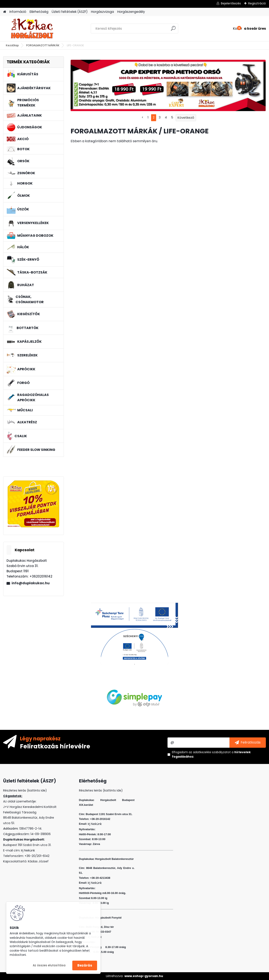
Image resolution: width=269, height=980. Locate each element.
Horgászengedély (131, 12)
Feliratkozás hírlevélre (55, 746)
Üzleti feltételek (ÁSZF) (70, 12)
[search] (173, 30)
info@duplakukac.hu (31, 583)
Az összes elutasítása (49, 965)
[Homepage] (5, 12)
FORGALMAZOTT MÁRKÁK (43, 45)
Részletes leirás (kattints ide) (101, 790)
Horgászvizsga (102, 12)
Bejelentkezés (231, 3)
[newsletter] (248, 742)
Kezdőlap (12, 45)
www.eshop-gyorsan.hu (144, 976)
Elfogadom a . (211, 754)
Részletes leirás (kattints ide (24, 790)
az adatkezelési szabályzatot (210, 752)
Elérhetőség (39, 12)
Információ (18, 12)
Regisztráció (257, 3)
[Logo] (32, 29)
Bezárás (85, 965)
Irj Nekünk (28, 850)
